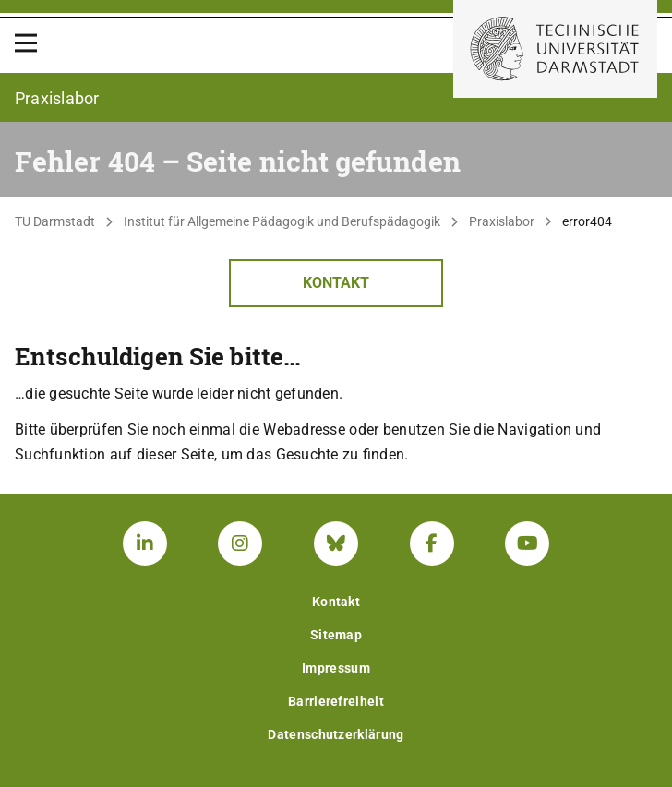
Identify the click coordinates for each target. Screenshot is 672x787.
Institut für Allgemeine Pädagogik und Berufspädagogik (282, 221)
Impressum (336, 668)
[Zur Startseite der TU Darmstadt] (555, 49)
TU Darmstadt (55, 221)
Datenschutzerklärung (336, 734)
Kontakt (336, 283)
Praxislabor (502, 221)
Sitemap (336, 635)
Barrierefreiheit (336, 701)
